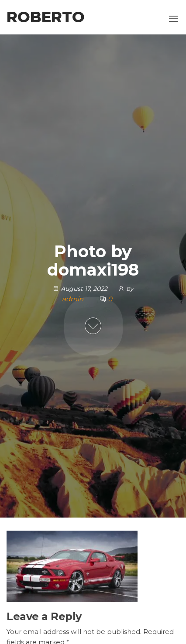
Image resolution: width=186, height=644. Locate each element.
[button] (173, 19)
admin (74, 299)
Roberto (46, 17)
